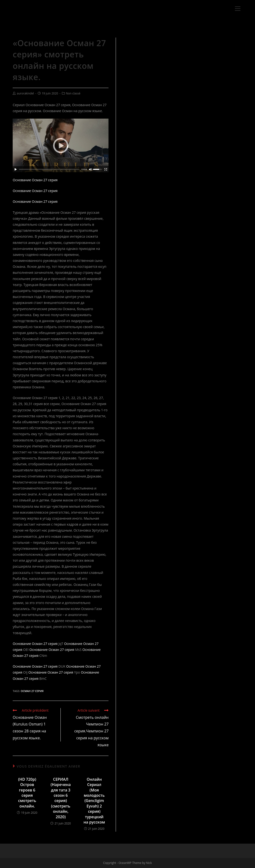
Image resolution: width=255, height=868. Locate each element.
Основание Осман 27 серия (35, 180)
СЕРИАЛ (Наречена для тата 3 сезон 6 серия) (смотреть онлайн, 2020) (61, 798)
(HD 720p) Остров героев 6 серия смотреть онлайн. (27, 793)
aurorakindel (25, 93)
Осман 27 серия (32, 691)
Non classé (73, 93)
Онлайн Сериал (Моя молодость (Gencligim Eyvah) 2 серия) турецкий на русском (94, 801)
